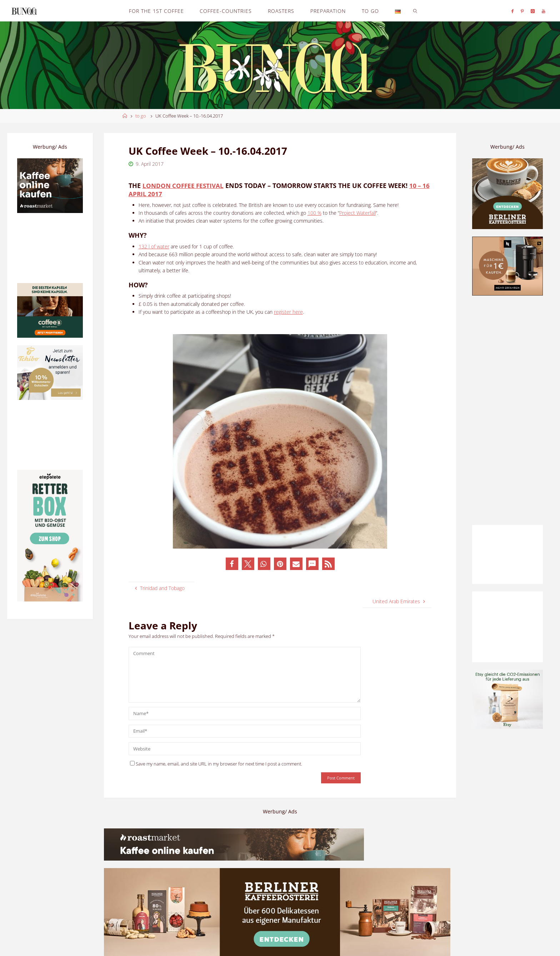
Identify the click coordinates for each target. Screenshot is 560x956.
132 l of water (154, 246)
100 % (314, 212)
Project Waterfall (357, 212)
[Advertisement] (507, 410)
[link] (415, 11)
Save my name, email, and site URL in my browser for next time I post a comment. (216, 764)
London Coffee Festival (185, 185)
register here (288, 311)
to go (141, 116)
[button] (232, 563)
